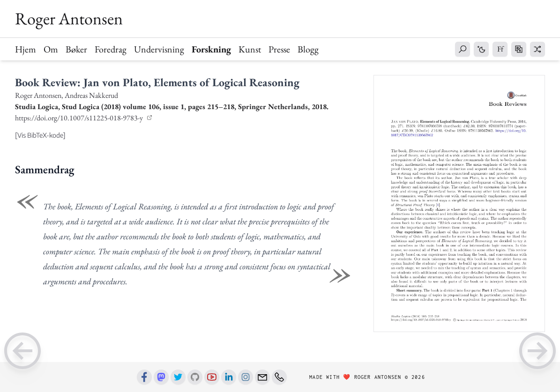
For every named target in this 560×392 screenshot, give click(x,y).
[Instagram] (246, 377)
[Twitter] (178, 377)
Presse (279, 49)
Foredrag (111, 49)
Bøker (76, 49)
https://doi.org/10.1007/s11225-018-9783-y (80, 118)
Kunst (250, 49)
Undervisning (159, 49)
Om (51, 49)
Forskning (211, 49)
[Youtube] (212, 377)
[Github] (195, 377)
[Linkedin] (229, 377)
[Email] (262, 377)
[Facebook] (144, 377)
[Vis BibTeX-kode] (40, 135)
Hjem (26, 49)
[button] (463, 49)
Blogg (308, 49)
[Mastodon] (161, 377)
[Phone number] (279, 377)
